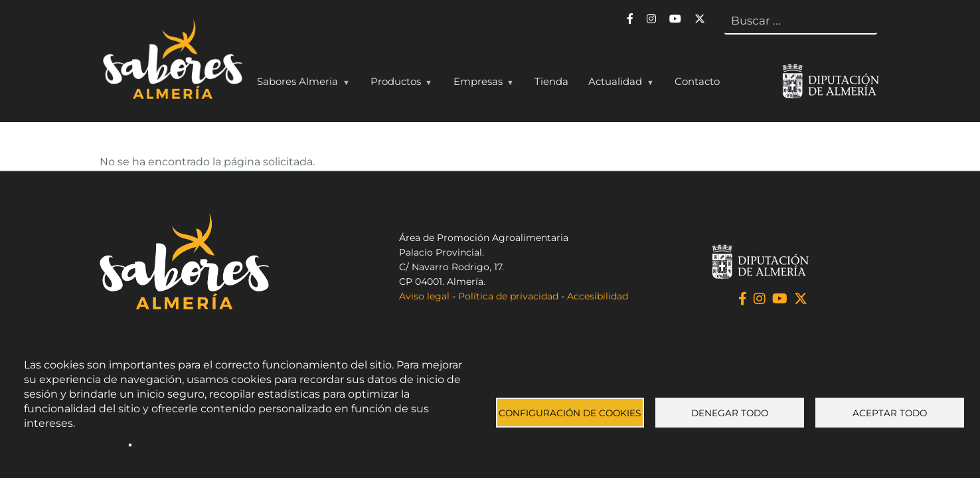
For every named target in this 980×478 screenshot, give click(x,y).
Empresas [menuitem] (481, 84)
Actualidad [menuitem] (618, 84)
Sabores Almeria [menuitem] (300, 84)
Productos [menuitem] (398, 84)
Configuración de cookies (570, 413)
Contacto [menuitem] (697, 81)
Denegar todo (730, 413)
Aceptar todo (890, 413)
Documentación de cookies (200, 445)
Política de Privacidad (74, 445)
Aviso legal (424, 296)
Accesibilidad (598, 296)
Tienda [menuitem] (551, 81)
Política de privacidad (508, 296)
